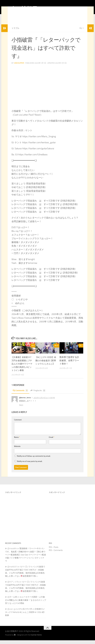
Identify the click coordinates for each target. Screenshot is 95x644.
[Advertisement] (26, 521)
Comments (21, 394)
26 (57, 349)
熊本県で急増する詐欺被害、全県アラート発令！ (69, 364)
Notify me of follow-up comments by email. (34, 460)
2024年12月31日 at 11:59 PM (44, 401)
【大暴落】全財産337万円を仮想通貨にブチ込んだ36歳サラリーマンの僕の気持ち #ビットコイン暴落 (22, 367)
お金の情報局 (21, 9)
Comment (18, 423)
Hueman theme (36, 639)
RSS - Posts (54, 551)
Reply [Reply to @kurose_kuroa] (21, 409)
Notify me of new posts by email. (30, 465)
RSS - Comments (56, 554)
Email (52, 441)
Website (17, 450)
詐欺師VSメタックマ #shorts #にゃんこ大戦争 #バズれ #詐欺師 (25, 616)
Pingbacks (39, 394)
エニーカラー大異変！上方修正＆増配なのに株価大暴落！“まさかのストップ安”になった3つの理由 (26, 604)
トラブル (16, 32)
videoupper (19, 67)
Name (17, 441)
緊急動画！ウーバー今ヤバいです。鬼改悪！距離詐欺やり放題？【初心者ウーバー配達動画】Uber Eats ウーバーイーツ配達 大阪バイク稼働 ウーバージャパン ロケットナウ (26, 558)
